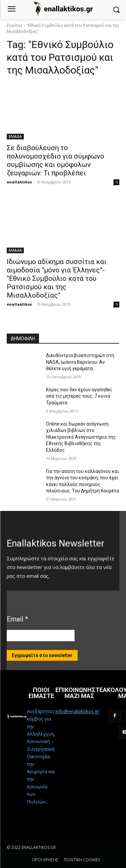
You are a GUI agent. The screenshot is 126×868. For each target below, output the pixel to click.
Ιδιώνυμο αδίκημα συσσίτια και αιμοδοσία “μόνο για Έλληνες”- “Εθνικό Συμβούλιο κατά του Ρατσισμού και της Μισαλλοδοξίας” (57, 278)
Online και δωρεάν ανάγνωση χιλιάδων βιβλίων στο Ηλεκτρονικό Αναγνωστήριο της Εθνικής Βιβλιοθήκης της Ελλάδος (81, 437)
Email (17, 619)
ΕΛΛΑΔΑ (15, 136)
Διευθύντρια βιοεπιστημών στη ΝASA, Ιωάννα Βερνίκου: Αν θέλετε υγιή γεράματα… (80, 362)
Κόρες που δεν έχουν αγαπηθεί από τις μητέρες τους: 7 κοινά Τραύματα (79, 396)
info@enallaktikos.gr (77, 711)
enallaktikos (19, 182)
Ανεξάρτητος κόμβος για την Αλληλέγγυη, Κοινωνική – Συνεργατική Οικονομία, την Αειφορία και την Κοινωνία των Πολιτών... (41, 756)
